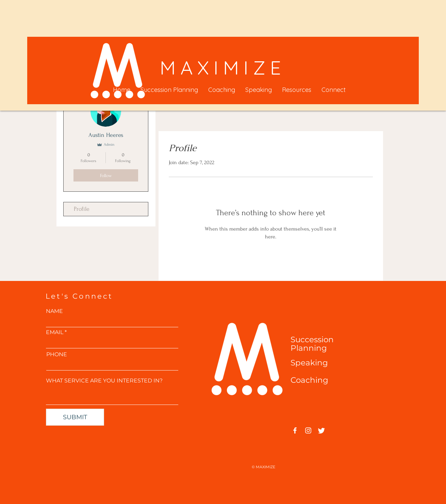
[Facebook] (295, 430)
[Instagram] (308, 430)
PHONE (57, 355)
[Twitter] (321, 430)
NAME (54, 311)
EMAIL (55, 332)
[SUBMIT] (75, 417)
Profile (82, 209)
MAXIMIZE (223, 67)
